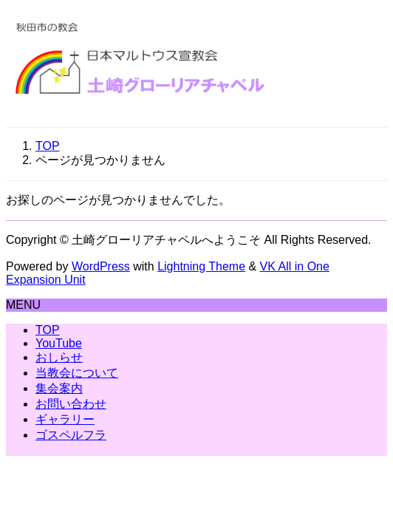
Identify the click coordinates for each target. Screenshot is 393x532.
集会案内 (59, 388)
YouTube (59, 343)
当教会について (77, 373)
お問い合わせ (71, 404)
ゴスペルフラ (71, 435)
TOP (48, 330)
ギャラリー (65, 419)
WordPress (101, 266)
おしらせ (59, 357)
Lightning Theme (201, 266)
